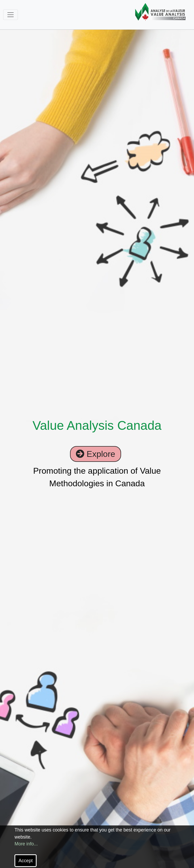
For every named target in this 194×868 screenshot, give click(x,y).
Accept (26, 861)
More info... (26, 844)
